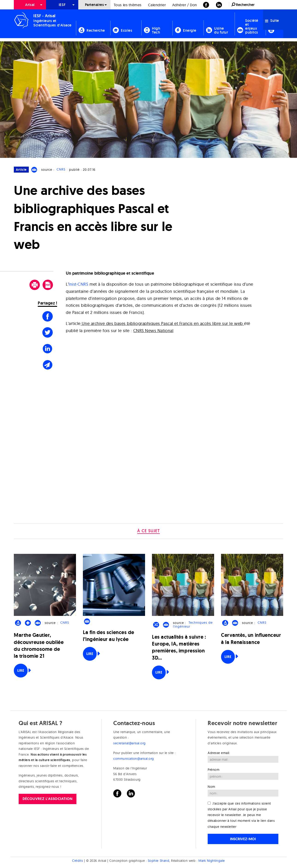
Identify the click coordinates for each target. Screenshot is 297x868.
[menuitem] (30, 5)
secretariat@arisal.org (130, 743)
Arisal (30, 5)
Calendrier (157, 5)
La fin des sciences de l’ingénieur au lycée (109, 636)
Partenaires (95, 5)
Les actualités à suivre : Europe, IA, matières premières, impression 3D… (179, 647)
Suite (272, 21)
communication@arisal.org (134, 759)
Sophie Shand (159, 861)
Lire (21, 670)
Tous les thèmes (128, 5)
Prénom (214, 770)
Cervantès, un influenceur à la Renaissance (251, 639)
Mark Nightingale (212, 861)
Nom (211, 787)
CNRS (61, 170)
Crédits (77, 861)
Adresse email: (219, 753)
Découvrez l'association (47, 799)
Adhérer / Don (185, 5)
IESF (62, 5)
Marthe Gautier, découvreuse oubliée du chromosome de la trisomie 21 (39, 646)
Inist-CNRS (78, 284)
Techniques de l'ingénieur (193, 625)
